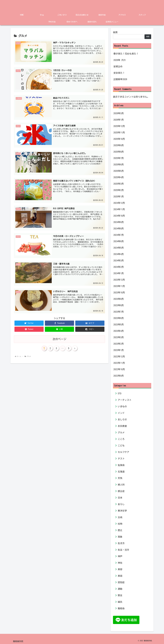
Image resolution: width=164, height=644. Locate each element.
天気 (120, 478)
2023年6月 (119, 318)
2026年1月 (119, 120)
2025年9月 (119, 145)
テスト (121, 459)
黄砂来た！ (119, 73)
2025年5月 (119, 171)
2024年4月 (119, 254)
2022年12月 (119, 356)
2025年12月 (119, 126)
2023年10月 (119, 292)
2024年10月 (119, 216)
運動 (120, 589)
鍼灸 (120, 602)
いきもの (122, 406)
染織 (120, 517)
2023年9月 (119, 299)
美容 (120, 569)
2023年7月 (119, 312)
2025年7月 (119, 158)
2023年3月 (119, 337)
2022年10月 (119, 369)
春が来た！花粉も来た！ (126, 54)
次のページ (59, 338)
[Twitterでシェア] (29, 322)
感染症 (121, 491)
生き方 (121, 543)
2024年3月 (119, 260)
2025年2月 (119, 190)
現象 (120, 537)
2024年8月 (119, 228)
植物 (120, 524)
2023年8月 (119, 305)
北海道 (121, 472)
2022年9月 (119, 376)
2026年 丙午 (120, 60)
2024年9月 (119, 222)
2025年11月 (119, 132)
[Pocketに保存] (29, 328)
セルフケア (123, 452)
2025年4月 (119, 177)
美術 (120, 576)
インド (121, 413)
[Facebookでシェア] (59, 322)
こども (121, 445)
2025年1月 (119, 196)
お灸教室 (122, 426)
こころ (121, 439)
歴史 (120, 530)
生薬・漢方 (123, 550)
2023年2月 (119, 344)
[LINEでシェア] (59, 328)
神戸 (120, 556)
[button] (90, 328)
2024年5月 (119, 248)
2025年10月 (119, 139)
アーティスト (125, 400)
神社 (120, 563)
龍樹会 (121, 608)
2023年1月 (119, 350)
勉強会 (121, 465)
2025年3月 (119, 184)
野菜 (120, 595)
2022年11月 (119, 363)
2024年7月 (119, 235)
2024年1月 (119, 273)
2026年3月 (119, 113)
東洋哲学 (122, 511)
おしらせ (122, 419)
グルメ (121, 432)
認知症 (121, 582)
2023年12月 (119, 280)
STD (120, 393)
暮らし (121, 504)
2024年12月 (119, 203)
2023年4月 (119, 331)
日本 (120, 498)
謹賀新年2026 (120, 79)
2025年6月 (119, 164)
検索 (115, 32)
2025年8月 (119, 152)
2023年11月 (119, 286)
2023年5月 (119, 324)
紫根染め (118, 66)
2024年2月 (119, 267)
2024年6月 (119, 241)
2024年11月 (119, 209)
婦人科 (121, 485)
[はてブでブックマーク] (90, 322)
